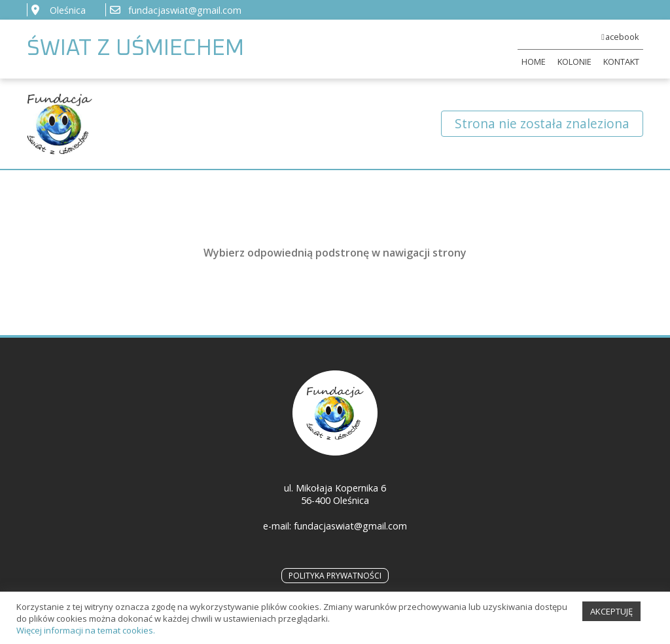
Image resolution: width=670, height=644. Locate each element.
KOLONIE (574, 62)
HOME (534, 62)
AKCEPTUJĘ (611, 615)
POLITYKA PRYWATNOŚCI (335, 576)
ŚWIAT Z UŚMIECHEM (135, 49)
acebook (622, 37)
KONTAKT (621, 62)
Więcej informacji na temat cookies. (86, 634)
